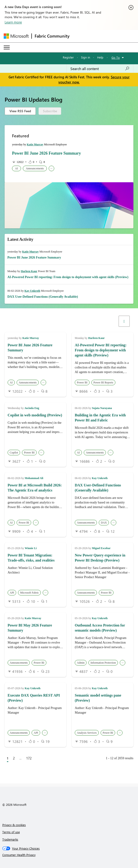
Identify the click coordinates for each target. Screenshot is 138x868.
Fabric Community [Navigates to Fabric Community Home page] (52, 36)
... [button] (51, 168)
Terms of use (11, 832)
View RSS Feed (20, 111)
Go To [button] (116, 57)
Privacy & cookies (14, 825)
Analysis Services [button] (87, 733)
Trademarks (10, 839)
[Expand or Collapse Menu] (7, 47)
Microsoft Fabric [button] (29, 593)
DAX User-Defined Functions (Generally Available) (43, 297)
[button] (67, 321)
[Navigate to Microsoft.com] (16, 36)
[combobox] (100, 69)
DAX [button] (104, 523)
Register (68, 57)
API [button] (12, 593)
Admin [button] (81, 663)
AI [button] (16, 168)
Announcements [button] (35, 168)
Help (100, 57)
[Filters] (124, 321)
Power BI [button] (82, 383)
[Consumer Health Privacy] (69, 855)
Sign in (85, 57)
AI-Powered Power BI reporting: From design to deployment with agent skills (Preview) (68, 277)
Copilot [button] (14, 453)
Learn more (13, 22)
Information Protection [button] (103, 663)
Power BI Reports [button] (103, 383)
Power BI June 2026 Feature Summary (46, 153)
